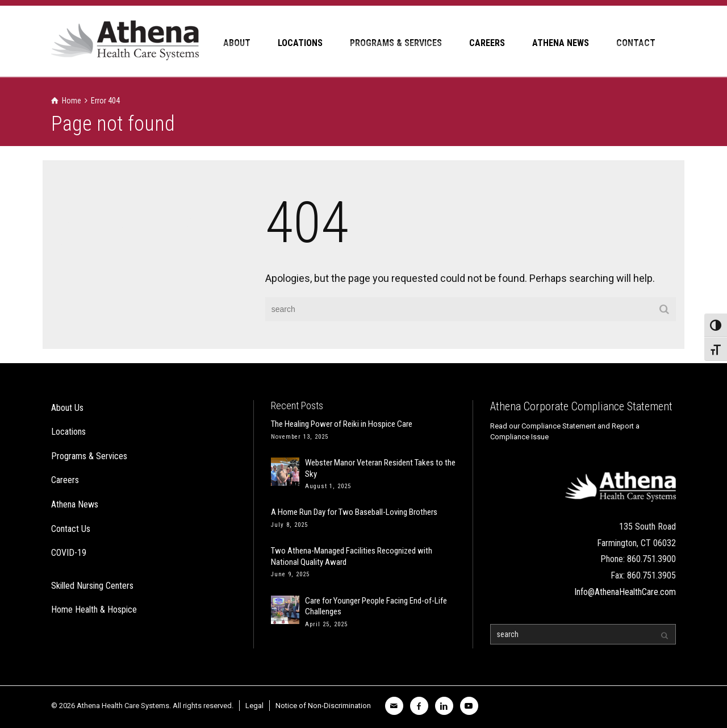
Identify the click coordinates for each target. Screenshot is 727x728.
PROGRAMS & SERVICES (396, 43)
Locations (68, 432)
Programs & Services (89, 456)
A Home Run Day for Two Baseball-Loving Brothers (354, 512)
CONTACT (636, 43)
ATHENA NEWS (561, 43)
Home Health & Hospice (94, 610)
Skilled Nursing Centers (92, 586)
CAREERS (487, 43)
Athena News (75, 504)
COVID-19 (69, 553)
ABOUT (237, 43)
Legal (254, 706)
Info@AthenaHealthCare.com (625, 592)
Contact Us (71, 529)
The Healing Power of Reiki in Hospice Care (342, 424)
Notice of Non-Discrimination (323, 706)
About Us (67, 408)
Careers (65, 480)
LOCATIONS (300, 43)
